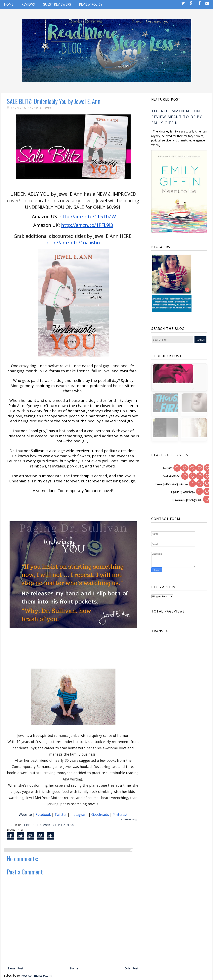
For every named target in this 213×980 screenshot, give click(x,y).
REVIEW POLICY (91, 4)
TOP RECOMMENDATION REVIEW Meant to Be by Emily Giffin (177, 117)
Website (25, 814)
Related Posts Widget (129, 819)
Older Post (131, 968)
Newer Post (16, 968)
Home (9, 4)
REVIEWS (28, 4)
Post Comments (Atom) (37, 976)
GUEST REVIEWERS (57, 4)
